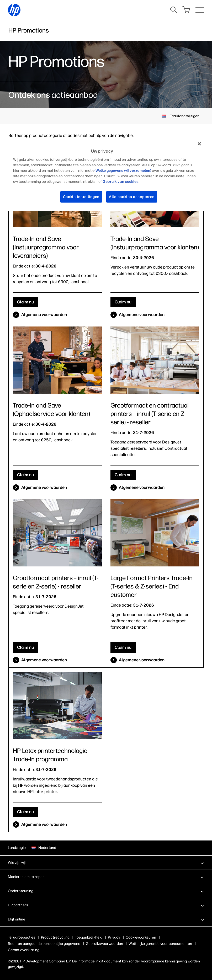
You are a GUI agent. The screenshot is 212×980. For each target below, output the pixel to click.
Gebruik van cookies (121, 182)
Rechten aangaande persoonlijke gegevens (44, 944)
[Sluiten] (199, 144)
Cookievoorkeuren (141, 937)
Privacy (114, 937)
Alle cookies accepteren (132, 197)
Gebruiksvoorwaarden (104, 944)
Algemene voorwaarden (44, 315)
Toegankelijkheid (89, 937)
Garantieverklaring (24, 950)
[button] (106, 863)
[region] (106, 174)
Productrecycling (55, 937)
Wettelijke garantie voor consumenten (160, 944)
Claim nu (25, 302)
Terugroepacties (22, 937)
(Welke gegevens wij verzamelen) (123, 171)
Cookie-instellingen (81, 197)
